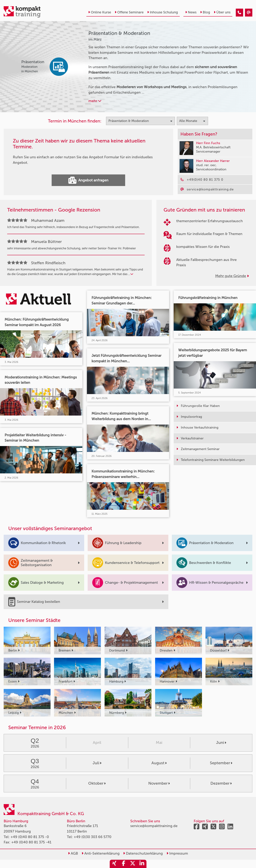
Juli (97, 763)
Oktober (97, 783)
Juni (221, 743)
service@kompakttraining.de (154, 826)
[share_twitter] (133, 864)
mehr (95, 101)
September (221, 763)
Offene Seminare (129, 12)
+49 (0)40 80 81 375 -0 (30, 837)
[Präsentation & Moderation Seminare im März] (239, 13)
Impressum (177, 853)
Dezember (221, 783)
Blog (205, 12)
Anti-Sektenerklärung (101, 853)
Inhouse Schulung (163, 12)
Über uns (222, 12)
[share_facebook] (123, 864)
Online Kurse (100, 12)
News (191, 12)
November (159, 783)
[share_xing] (114, 864)
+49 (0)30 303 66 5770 (93, 837)
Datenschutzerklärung (143, 853)
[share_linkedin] (142, 864)
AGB (73, 853)
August (159, 763)
